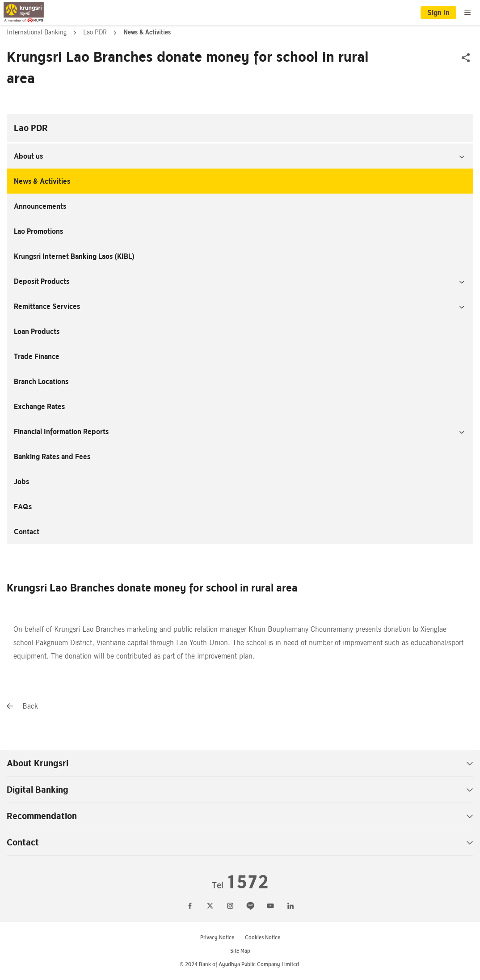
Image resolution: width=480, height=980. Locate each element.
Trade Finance (37, 356)
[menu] (467, 13)
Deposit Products (42, 281)
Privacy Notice (217, 937)
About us (28, 156)
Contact (27, 532)
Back (22, 706)
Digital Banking (240, 790)
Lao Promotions (38, 231)
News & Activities (42, 181)
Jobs (21, 482)
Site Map (240, 951)
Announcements (40, 206)
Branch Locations (41, 381)
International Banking (38, 32)
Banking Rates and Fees (52, 456)
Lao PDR (96, 32)
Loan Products (37, 331)
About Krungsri (240, 763)
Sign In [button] (438, 13)
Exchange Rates (39, 406)
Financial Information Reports (61, 431)
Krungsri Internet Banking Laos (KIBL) (74, 256)
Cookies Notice (263, 937)
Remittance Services (47, 306)
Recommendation (240, 816)
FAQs (23, 507)
